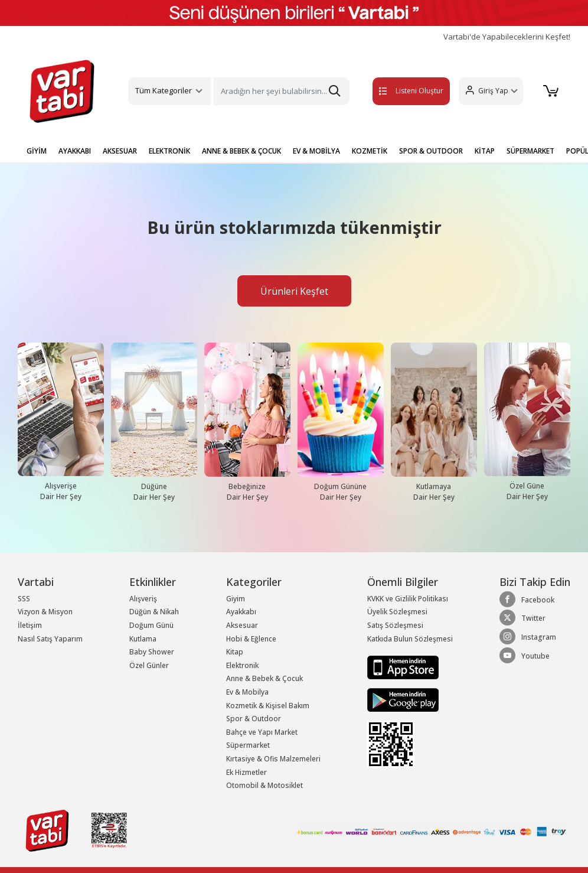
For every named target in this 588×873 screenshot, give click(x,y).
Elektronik (242, 665)
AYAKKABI (75, 151)
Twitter (522, 618)
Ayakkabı (241, 612)
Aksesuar (242, 625)
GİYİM (37, 151)
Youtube (525, 656)
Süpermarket (248, 745)
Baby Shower (152, 652)
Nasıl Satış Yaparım (50, 639)
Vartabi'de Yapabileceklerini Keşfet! (507, 37)
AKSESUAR (120, 151)
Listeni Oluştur (398, 91)
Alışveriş (143, 599)
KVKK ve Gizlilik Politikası (408, 599)
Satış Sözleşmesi (395, 625)
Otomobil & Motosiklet (264, 785)
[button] (489, 91)
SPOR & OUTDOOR (431, 151)
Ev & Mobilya (247, 692)
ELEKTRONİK (169, 151)
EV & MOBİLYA (316, 151)
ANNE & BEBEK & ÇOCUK (241, 151)
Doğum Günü (151, 625)
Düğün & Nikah (154, 612)
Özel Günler (149, 665)
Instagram (528, 637)
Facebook (527, 600)
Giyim (236, 599)
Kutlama (143, 639)
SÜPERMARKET (530, 151)
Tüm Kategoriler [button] (164, 90)
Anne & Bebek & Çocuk (264, 678)
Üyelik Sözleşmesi (397, 612)
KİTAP (485, 151)
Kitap (235, 652)
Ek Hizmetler (246, 772)
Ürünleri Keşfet (294, 291)
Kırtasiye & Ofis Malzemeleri (273, 759)
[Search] (281, 91)
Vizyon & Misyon (45, 612)
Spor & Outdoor (254, 719)
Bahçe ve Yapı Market (262, 732)
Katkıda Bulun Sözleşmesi (410, 639)
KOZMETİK (370, 151)
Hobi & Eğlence (251, 639)
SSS (24, 599)
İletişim (30, 625)
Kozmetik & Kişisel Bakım (268, 706)
